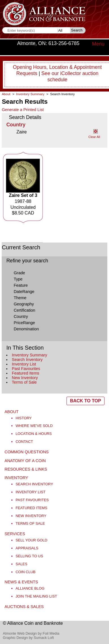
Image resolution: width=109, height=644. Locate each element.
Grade (19, 273)
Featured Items (26, 373)
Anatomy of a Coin (25, 461)
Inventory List (24, 364)
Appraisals (27, 548)
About (6, 94)
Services (15, 534)
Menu (98, 44)
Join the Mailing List (36, 596)
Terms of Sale (24, 382)
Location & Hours (34, 434)
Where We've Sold (34, 426)
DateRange (24, 292)
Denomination (26, 329)
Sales (22, 564)
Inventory (16, 478)
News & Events (21, 582)
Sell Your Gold (31, 540)
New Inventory (25, 378)
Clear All (94, 137)
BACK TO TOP (86, 401)
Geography (24, 304)
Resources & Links (26, 469)
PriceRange (24, 323)
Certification (24, 310)
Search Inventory (27, 360)
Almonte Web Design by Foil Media (31, 633)
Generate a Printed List (23, 110)
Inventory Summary (30, 355)
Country (21, 316)
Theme (20, 298)
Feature (21, 285)
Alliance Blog (30, 588)
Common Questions (27, 452)
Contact (24, 442)
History (24, 418)
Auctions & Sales (24, 607)
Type (18, 279)
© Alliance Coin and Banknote (33, 623)
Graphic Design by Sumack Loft (28, 638)
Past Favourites (26, 369)
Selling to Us (29, 556)
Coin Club (26, 572)
